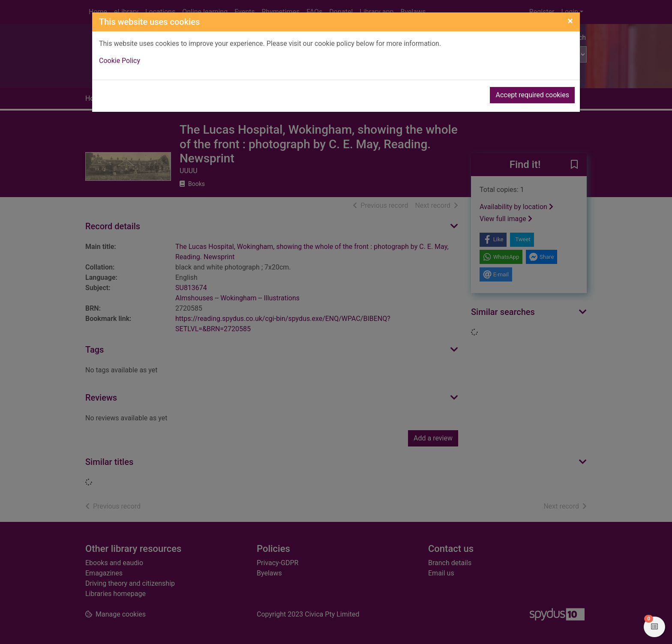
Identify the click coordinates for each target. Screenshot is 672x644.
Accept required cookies (532, 95)
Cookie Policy (120, 61)
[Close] (570, 21)
